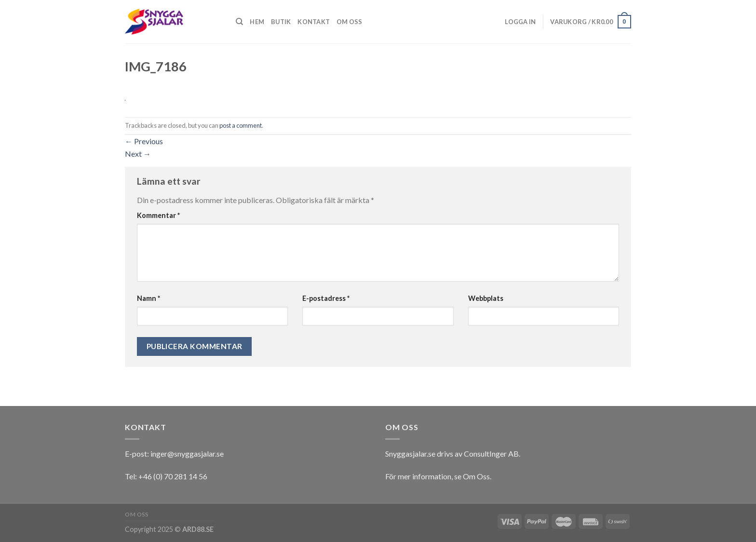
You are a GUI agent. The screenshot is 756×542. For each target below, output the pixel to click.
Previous (144, 141)
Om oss (350, 22)
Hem (257, 22)
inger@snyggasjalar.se (187, 454)
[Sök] (239, 22)
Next (138, 154)
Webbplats (486, 298)
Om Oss (476, 476)
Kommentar (158, 215)
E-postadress (326, 298)
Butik (281, 22)
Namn (148, 298)
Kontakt (314, 22)
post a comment (241, 125)
